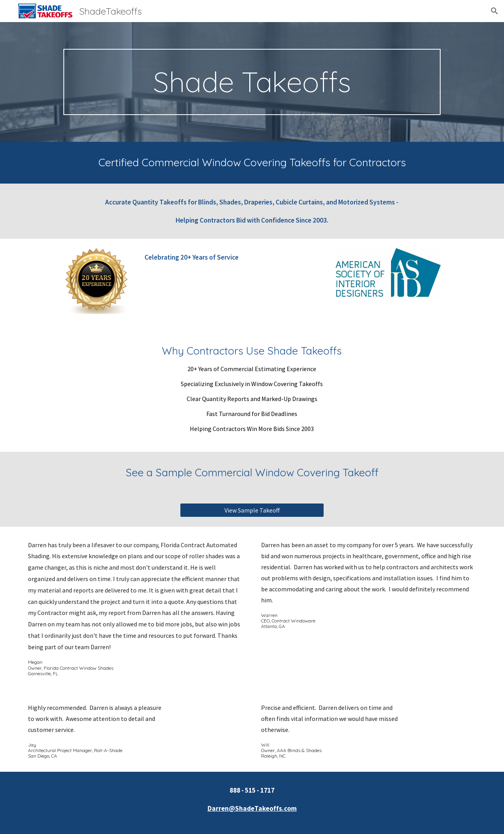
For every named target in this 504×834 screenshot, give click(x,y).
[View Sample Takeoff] (252, 510)
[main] (252, 82)
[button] (495, 11)
